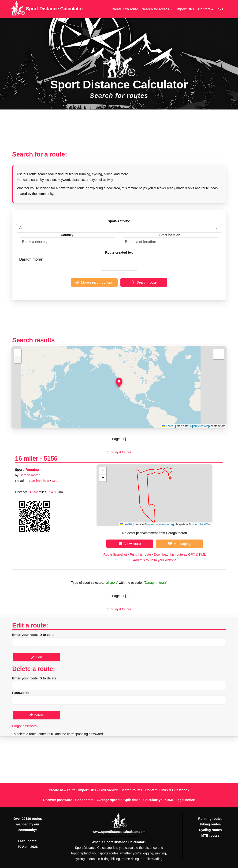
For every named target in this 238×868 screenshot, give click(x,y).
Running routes (210, 819)
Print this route (140, 554)
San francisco (39, 481)
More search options (94, 282)
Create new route (125, 9)
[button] (119, 383)
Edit (36, 657)
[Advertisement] (119, 133)
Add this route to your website (155, 560)
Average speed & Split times (118, 800)
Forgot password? (25, 726)
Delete (37, 715)
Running (32, 470)
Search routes (132, 790)
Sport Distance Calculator (46, 9)
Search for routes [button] (156, 9)
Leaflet (168, 426)
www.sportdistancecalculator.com (119, 832)
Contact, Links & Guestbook (167, 790)
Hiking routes (210, 824)
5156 (51, 459)
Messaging (179, 544)
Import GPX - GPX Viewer (98, 790)
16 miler (27, 459)
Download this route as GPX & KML (180, 554)
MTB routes (210, 835)
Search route (144, 282)
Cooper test (84, 800)
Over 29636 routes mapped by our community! (28, 824)
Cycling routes (210, 830)
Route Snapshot (115, 554)
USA (55, 481)
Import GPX (185, 9)
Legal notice (185, 800)
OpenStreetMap (200, 426)
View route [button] (130, 544)
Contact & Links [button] (211, 9)
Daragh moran (30, 475)
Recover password (58, 800)
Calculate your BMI (158, 800)
